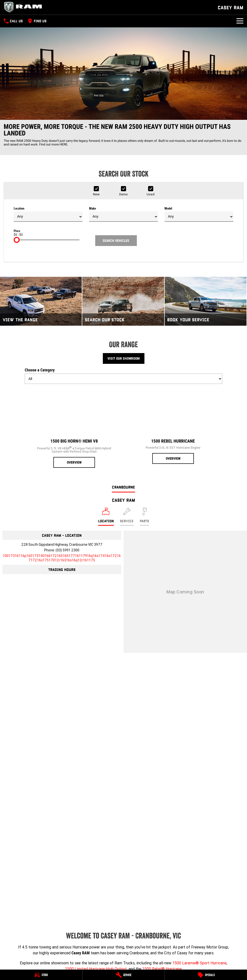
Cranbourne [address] (123, 487)
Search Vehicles (116, 241)
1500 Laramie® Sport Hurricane (199, 963)
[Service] (124, 975)
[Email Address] (62, 558)
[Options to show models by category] (123, 379)
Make (123, 214)
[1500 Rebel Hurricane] (173, 426)
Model (199, 214)
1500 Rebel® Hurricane (162, 969)
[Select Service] (127, 517)
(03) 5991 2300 (67, 550)
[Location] (106, 517)
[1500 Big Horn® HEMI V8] (74, 428)
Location (48, 214)
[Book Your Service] (206, 301)
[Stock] (41, 975)
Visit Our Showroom (124, 358)
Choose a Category (123, 376)
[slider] (17, 240)
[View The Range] (41, 301)
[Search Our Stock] (123, 301)
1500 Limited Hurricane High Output (96, 969)
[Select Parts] (144, 517)
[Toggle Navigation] (240, 21)
